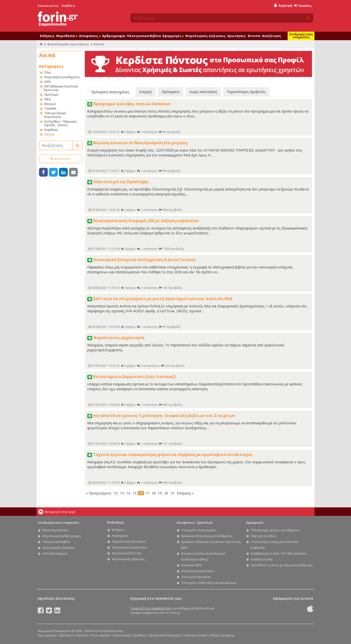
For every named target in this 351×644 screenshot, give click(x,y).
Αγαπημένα (120, 536)
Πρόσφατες (171, 92)
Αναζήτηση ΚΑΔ (262, 559)
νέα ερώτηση (61, 159)
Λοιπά (49, 134)
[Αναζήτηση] (56, 145)
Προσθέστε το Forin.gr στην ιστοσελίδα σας (282, 565)
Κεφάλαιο (51, 130)
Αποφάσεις (90, 36)
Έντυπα (254, 36)
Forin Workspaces (55, 554)
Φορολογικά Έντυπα (127, 553)
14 (128, 493)
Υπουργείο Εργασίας (196, 577)
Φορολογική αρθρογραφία (62, 536)
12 (116, 493)
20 (166, 493)
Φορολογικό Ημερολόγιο (130, 547)
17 (147, 493)
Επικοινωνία (48, 6)
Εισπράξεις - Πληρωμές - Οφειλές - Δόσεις (61, 123)
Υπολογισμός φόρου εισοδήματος (275, 530)
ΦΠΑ (48, 82)
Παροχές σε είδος (263, 536)
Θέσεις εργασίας (222, 635)
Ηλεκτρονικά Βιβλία (144, 36)
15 (135, 493)
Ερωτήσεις (237, 36)
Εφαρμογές (173, 36)
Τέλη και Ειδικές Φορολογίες (55, 115)
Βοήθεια (68, 6)
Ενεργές (146, 92)
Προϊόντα (66, 635)
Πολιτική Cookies (195, 635)
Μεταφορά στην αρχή (60, 512)
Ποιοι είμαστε (101, 635)
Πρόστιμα (51, 95)
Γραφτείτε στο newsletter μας (151, 608)
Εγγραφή (283, 5)
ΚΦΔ (48, 99)
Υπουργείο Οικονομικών (199, 530)
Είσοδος (303, 6)
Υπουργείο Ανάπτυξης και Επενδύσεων (209, 583)
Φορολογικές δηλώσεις (59, 548)
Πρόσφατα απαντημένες (110, 92)
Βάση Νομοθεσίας (55, 530)
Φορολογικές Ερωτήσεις (129, 542)
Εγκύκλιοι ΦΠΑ (192, 565)
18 (154, 493)
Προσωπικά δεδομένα (165, 635)
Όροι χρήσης (47, 635)
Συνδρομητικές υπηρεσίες (301, 36)
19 (160, 493)
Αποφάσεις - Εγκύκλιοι (195, 523)
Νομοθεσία (67, 36)
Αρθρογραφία (114, 36)
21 (173, 493)
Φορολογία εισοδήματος (62, 77)
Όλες (48, 72)
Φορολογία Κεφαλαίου (198, 571)
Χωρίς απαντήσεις (203, 92)
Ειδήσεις (47, 36)
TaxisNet (50, 109)
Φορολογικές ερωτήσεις (68, 44)
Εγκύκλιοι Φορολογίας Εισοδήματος (207, 536)
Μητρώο (50, 104)
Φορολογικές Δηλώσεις (205, 36)
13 (122, 493)
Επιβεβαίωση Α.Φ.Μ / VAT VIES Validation (279, 554)
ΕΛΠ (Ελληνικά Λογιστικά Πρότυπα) (61, 88)
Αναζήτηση (271, 36)
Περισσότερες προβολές (246, 92)
